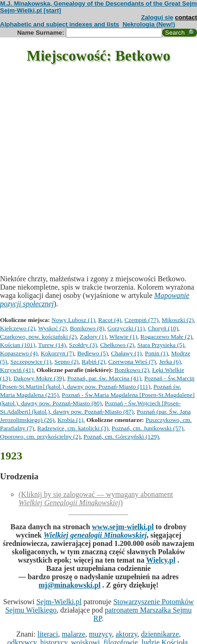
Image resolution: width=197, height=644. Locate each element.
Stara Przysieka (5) (161, 345)
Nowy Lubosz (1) (73, 320)
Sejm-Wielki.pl (59, 602)
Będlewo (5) (93, 353)
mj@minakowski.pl (70, 585)
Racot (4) (110, 320)
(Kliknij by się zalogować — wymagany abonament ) (96, 498)
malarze (73, 634)
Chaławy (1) (127, 353)
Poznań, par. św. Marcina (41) (104, 378)
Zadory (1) (93, 337)
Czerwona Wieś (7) (132, 362)
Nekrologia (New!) (149, 24)
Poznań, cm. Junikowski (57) (148, 428)
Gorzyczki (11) (126, 328)
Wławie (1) (123, 337)
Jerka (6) (170, 362)
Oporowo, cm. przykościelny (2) (40, 437)
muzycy (101, 634)
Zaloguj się (157, 17)
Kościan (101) (18, 345)
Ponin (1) (156, 353)
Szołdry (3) (83, 345)
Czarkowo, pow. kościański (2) (38, 337)
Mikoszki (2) (178, 320)
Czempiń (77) (141, 320)
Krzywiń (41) (17, 370)
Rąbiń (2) (93, 362)
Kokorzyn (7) (57, 353)
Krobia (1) (70, 420)
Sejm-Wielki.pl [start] (31, 10)
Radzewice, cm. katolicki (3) (73, 428)
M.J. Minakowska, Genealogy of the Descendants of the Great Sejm (98, 3)
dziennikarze (160, 634)
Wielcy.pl (161, 560)
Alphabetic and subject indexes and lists (60, 24)
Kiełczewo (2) (18, 328)
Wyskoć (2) (52, 328)
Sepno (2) (66, 362)
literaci (48, 634)
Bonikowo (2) (132, 370)
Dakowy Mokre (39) (39, 378)
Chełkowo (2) (117, 345)
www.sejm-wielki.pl (123, 527)
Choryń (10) (163, 328)
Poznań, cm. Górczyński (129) (121, 437)
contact (186, 17)
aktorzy (126, 634)
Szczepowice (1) (31, 362)
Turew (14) (52, 345)
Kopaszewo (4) (19, 353)
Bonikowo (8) (87, 328)
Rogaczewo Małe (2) (166, 337)
